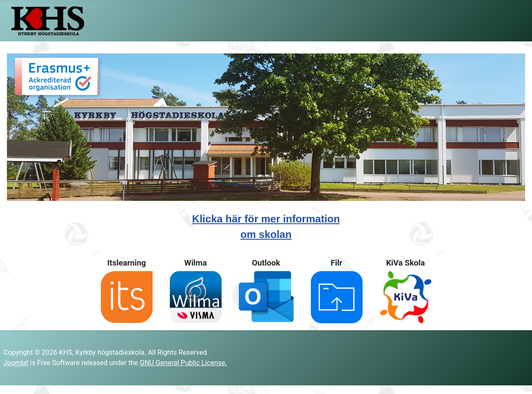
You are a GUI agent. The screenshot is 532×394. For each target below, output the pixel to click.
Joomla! (16, 363)
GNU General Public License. (183, 363)
